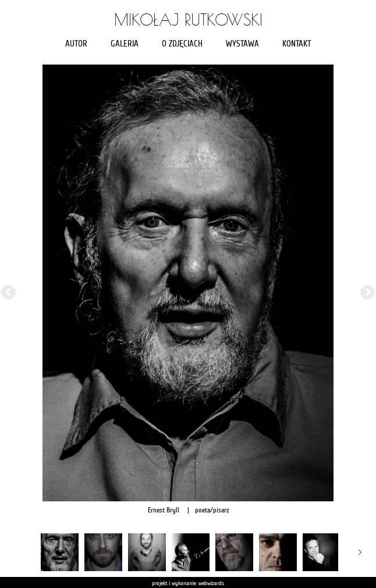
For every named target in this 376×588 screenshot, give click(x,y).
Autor (76, 44)
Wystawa (242, 44)
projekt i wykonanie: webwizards (188, 583)
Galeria (125, 44)
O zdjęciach (182, 44)
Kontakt (297, 44)
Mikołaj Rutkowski (188, 20)
